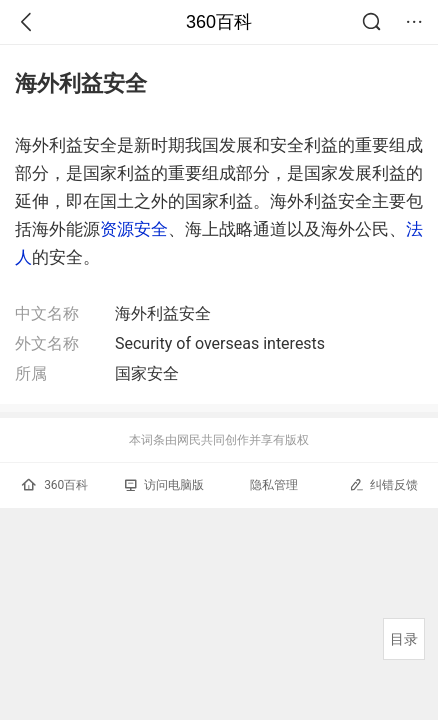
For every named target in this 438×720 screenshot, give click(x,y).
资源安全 (134, 229)
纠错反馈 (383, 484)
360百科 (219, 22)
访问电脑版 (164, 485)
